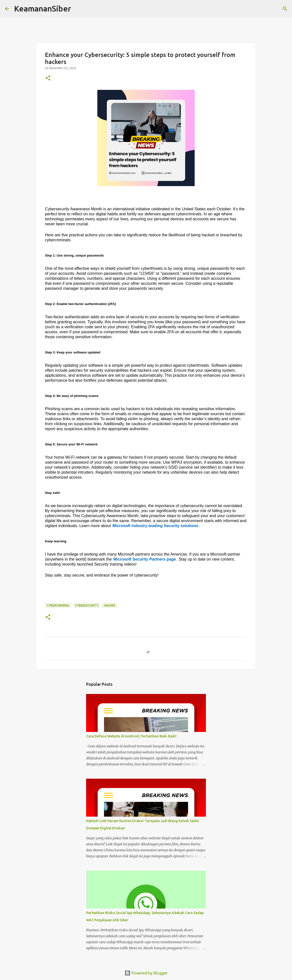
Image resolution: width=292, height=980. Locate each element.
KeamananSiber (43, 8)
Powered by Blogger (146, 973)
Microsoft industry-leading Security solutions (155, 526)
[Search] (78, 9)
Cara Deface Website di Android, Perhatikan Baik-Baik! (131, 736)
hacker (110, 605)
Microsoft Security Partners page (145, 559)
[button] (48, 78)
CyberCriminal (58, 605)
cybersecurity (87, 605)
